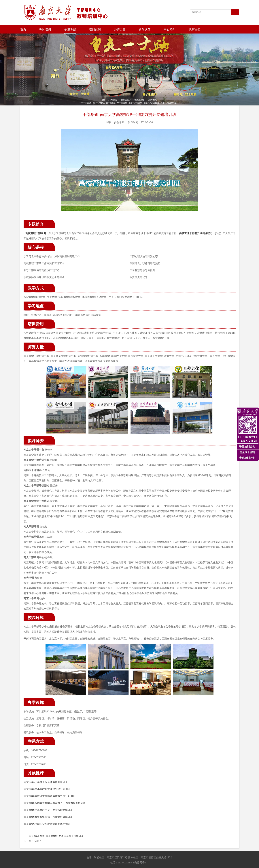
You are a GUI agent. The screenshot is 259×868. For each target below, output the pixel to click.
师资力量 (120, 29)
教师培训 (45, 29)
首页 (23, 29)
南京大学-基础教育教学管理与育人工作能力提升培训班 (55, 795)
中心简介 (169, 29)
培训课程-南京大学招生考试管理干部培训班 (59, 828)
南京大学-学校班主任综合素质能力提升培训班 (50, 788)
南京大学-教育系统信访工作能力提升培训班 (48, 809)
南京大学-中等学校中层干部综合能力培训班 (48, 802)
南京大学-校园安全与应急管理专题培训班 (47, 816)
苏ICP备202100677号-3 (177, 864)
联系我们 (194, 29)
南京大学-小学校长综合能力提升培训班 (46, 774)
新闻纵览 (145, 29)
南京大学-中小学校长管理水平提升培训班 (47, 781)
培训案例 (95, 29)
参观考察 (70, 29)
